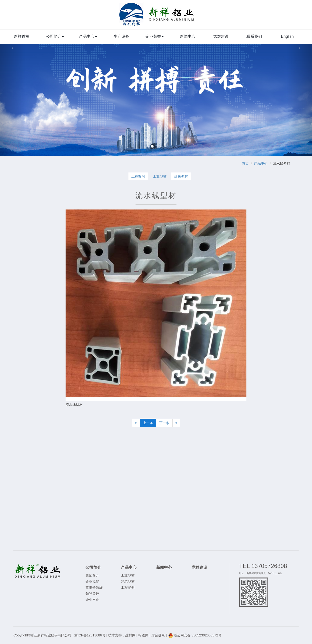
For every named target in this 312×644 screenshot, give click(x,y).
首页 (245, 163)
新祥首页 (22, 36)
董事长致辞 (94, 587)
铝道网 (143, 635)
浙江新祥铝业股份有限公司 (157, 17)
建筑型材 (181, 177)
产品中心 (88, 36)
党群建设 (221, 36)
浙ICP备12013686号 (90, 635)
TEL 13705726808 (263, 566)
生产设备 (121, 36)
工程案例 (138, 177)
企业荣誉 (155, 36)
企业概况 (92, 581)
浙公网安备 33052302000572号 (195, 635)
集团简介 (92, 575)
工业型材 (160, 177)
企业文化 (92, 600)
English (287, 36)
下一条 (164, 423)
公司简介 (55, 36)
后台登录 (158, 635)
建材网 (130, 635)
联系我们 (254, 36)
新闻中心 (188, 36)
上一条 (148, 423)
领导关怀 (92, 594)
